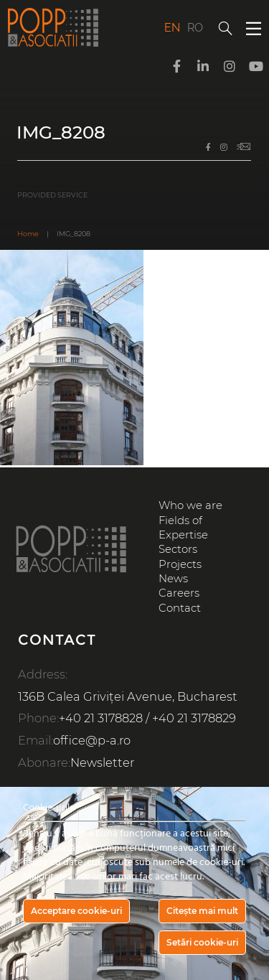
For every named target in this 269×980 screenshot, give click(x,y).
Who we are (190, 505)
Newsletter (102, 762)
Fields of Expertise (183, 528)
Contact (180, 608)
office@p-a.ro (92, 740)
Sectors (178, 549)
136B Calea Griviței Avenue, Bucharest (128, 696)
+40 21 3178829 (194, 718)
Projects (180, 564)
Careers (179, 593)
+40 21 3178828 (101, 718)
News (173, 579)
